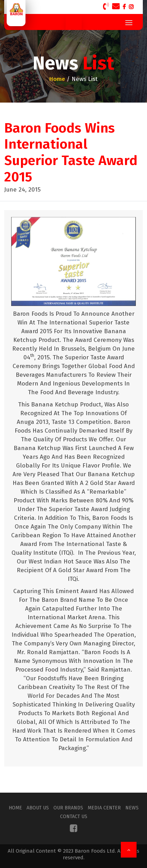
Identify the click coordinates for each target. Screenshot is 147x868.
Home (15, 808)
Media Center (104, 808)
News (132, 808)
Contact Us (74, 817)
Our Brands (68, 808)
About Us (38, 808)
